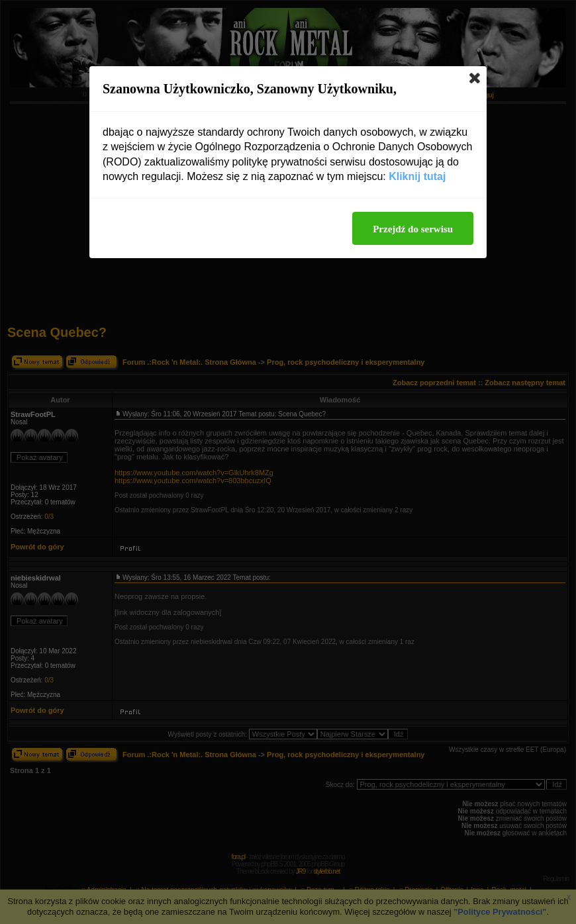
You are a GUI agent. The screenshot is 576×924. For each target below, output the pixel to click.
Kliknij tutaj (417, 176)
